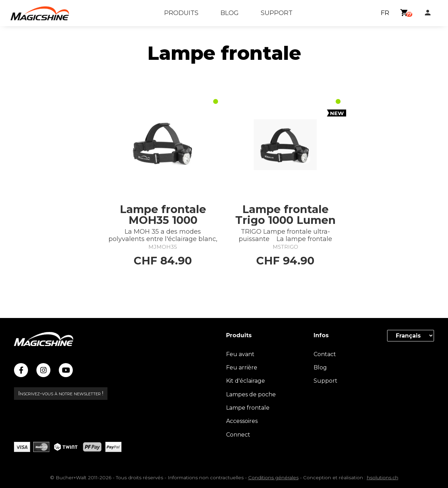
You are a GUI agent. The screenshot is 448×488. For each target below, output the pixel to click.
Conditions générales (273, 478)
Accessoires (242, 421)
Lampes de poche (251, 394)
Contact (325, 354)
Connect (238, 435)
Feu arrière (242, 367)
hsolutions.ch (383, 478)
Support (325, 381)
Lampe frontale (248, 408)
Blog (320, 367)
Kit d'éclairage (246, 381)
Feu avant (240, 354)
